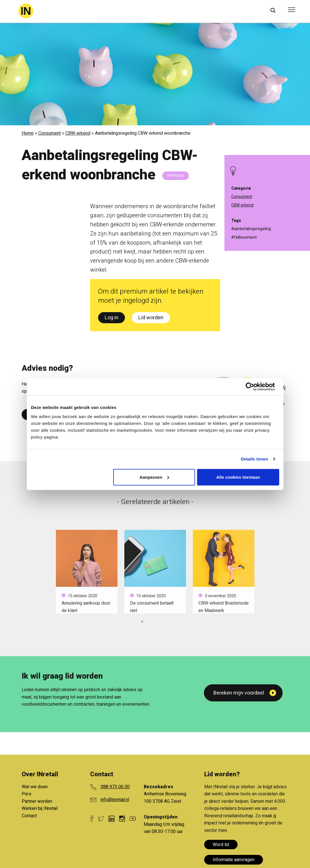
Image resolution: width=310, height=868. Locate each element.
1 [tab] (142, 621)
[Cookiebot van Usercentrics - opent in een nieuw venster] (254, 387)
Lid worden (151, 318)
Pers (27, 794)
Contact (29, 816)
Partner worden (37, 801)
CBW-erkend (78, 133)
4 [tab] (168, 621)
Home (28, 133)
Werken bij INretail (40, 808)
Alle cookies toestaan (238, 477)
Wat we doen (35, 787)
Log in (112, 318)
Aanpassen (154, 477)
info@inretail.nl (115, 800)
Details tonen (255, 459)
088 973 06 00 (115, 787)
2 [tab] (151, 621)
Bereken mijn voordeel (239, 693)
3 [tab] (159, 621)
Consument (49, 133)
